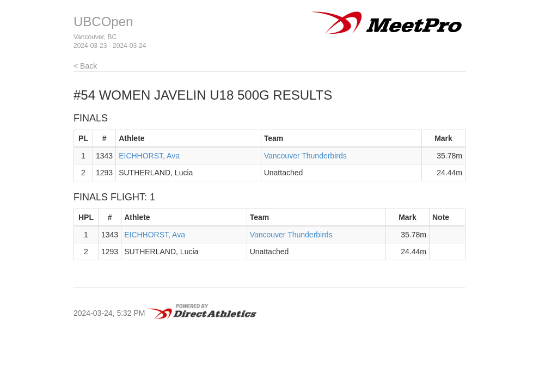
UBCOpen (103, 22)
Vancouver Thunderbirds (305, 156)
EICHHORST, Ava (149, 156)
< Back (85, 66)
